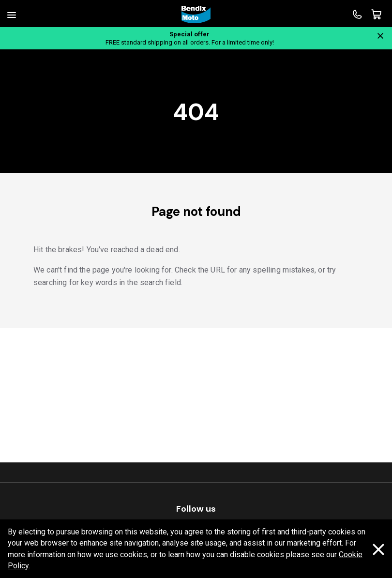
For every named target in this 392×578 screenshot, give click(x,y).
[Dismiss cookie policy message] (378, 549)
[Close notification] (380, 36)
